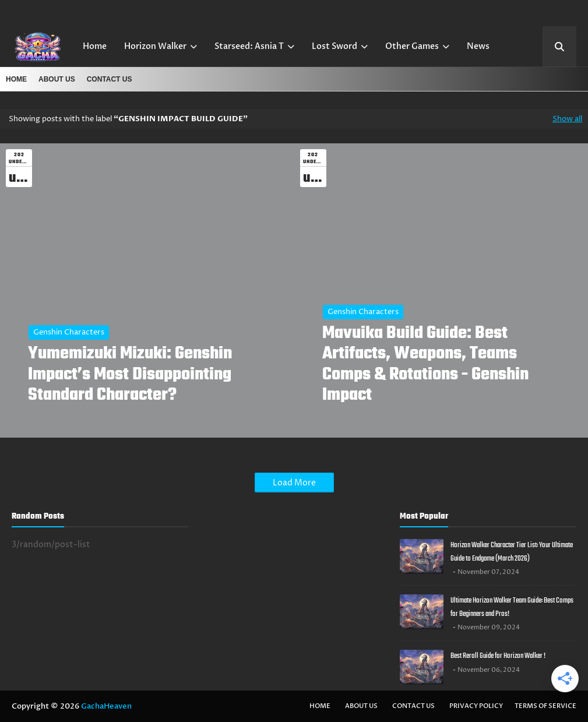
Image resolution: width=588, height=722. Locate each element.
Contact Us (110, 79)
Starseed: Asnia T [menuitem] (249, 46)
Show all (567, 119)
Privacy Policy (476, 706)
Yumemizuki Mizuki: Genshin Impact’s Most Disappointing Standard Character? (130, 375)
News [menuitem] (478, 46)
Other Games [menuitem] (412, 46)
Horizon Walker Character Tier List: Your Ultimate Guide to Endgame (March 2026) (512, 552)
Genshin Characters (69, 332)
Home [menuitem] (95, 46)
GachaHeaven (106, 706)
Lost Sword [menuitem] (335, 46)
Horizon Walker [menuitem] (155, 46)
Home (16, 79)
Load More (294, 483)
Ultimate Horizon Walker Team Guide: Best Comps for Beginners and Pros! (512, 607)
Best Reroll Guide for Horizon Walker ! (498, 656)
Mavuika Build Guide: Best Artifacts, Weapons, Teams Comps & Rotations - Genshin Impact (425, 364)
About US (57, 79)
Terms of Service (545, 706)
